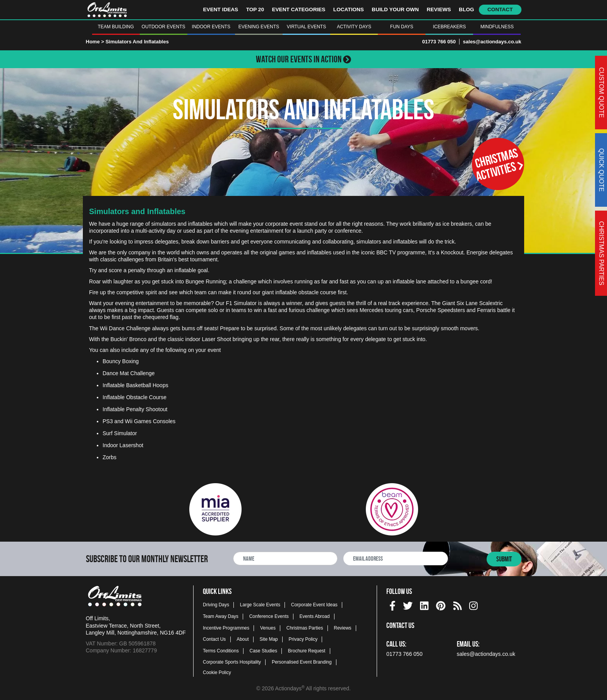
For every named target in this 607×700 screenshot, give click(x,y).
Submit (504, 559)
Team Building (116, 27)
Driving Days (216, 605)
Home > (95, 42)
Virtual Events (306, 27)
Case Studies (263, 651)
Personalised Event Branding (302, 662)
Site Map (268, 639)
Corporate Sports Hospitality (232, 662)
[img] (393, 606)
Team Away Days (221, 616)
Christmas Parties (305, 628)
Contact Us (214, 639)
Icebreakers (449, 27)
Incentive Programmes (226, 628)
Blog (466, 9)
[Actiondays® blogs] (458, 605)
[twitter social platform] (408, 605)
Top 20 (255, 9)
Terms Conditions (221, 651)
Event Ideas (221, 9)
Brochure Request (307, 651)
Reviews (439, 9)
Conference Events (269, 616)
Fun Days (402, 27)
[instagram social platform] (473, 605)
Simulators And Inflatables (137, 42)
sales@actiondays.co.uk (492, 42)
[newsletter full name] (285, 558)
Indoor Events (211, 27)
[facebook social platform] (393, 605)
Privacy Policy (303, 639)
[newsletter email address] (396, 558)
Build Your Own (395, 9)
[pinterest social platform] (441, 605)
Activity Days (354, 27)
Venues (268, 628)
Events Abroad (315, 616)
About (243, 639)
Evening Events (259, 27)
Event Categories (298, 9)
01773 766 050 (439, 42)
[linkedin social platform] (424, 605)
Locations (349, 9)
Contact (500, 9)
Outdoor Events (164, 27)
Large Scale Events (260, 605)
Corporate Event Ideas (314, 605)
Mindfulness (497, 27)
